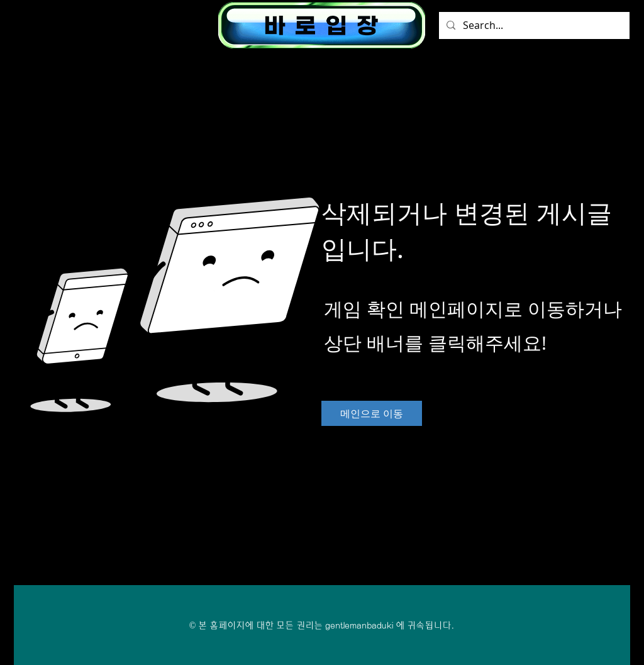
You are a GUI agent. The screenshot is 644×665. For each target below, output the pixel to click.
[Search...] (533, 25)
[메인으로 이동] (372, 413)
